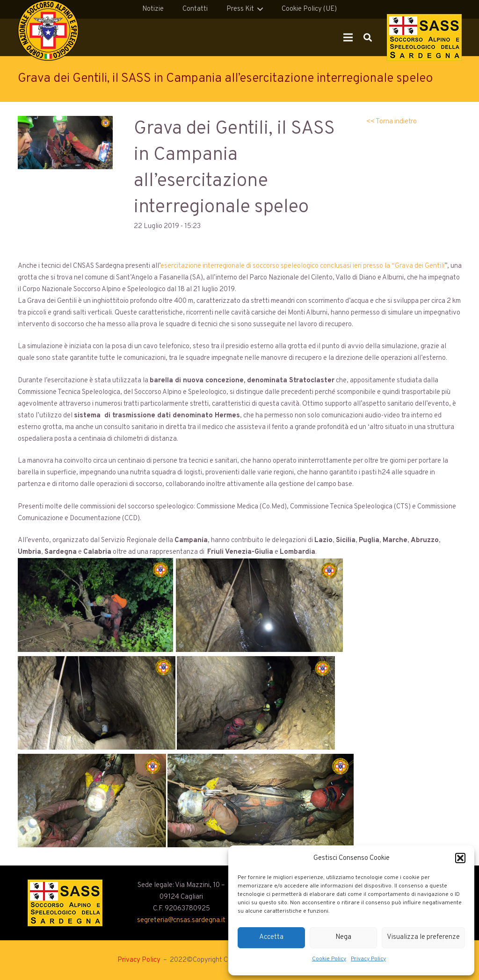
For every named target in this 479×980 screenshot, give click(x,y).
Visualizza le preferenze (423, 937)
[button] (460, 858)
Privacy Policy (368, 959)
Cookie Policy (329, 959)
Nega (343, 937)
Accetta (271, 937)
